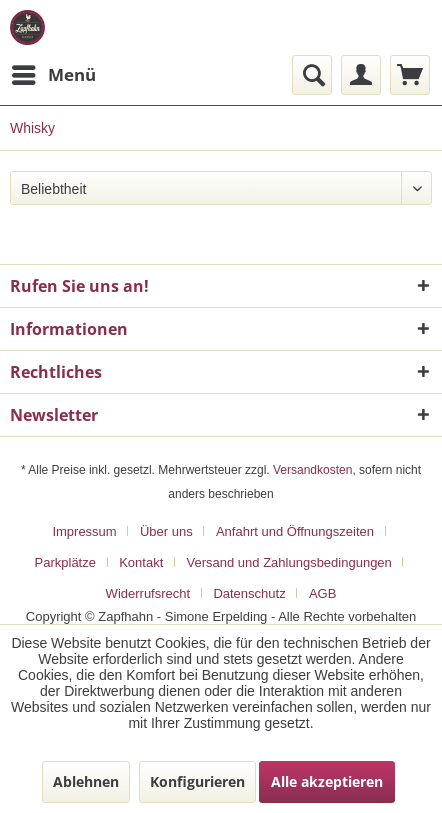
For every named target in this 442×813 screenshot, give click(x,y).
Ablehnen (86, 781)
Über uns (166, 531)
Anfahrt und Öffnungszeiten (295, 531)
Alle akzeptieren (327, 781)
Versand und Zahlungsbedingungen (289, 562)
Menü (54, 72)
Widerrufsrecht (148, 593)
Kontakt (141, 562)
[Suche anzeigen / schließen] (312, 75)
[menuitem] (53, 75)
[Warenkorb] (410, 75)
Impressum (84, 531)
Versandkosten (312, 470)
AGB (322, 593)
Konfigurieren (197, 781)
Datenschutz (249, 593)
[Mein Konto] (361, 75)
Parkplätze (65, 562)
